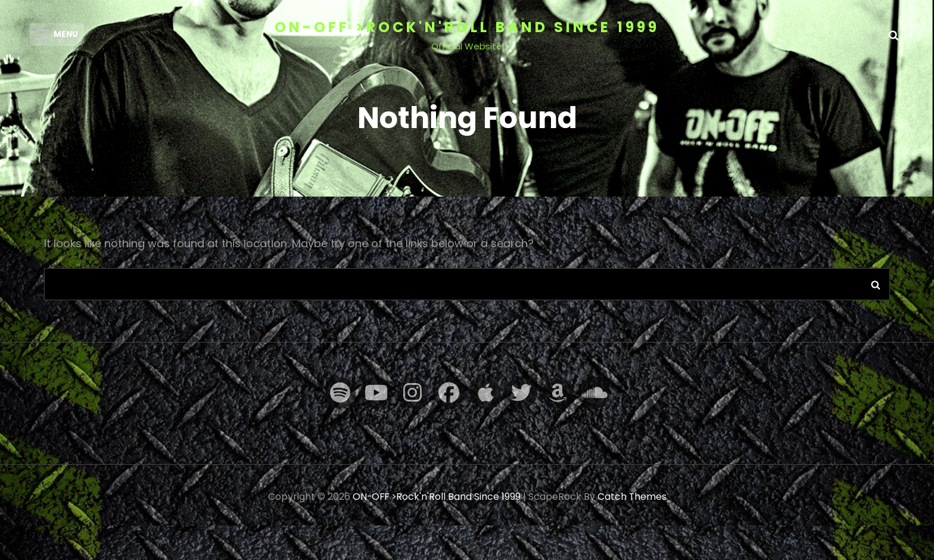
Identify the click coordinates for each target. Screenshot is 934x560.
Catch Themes (633, 501)
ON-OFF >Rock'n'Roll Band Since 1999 (467, 27)
